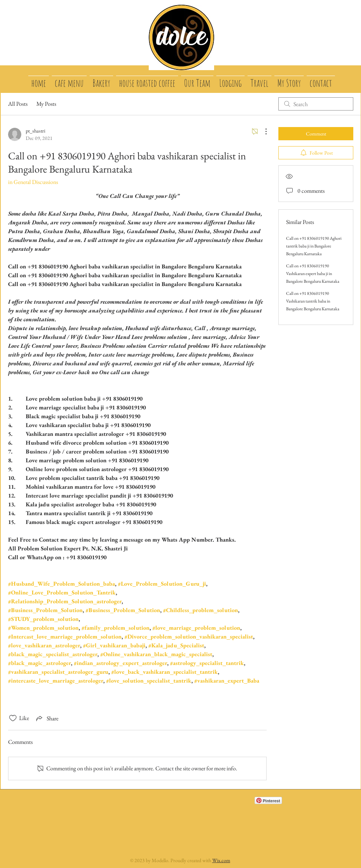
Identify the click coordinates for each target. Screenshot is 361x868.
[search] (316, 104)
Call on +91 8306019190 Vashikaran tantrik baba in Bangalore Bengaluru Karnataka (313, 301)
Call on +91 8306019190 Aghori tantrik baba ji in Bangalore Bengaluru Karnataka (314, 246)
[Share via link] (47, 718)
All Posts (18, 104)
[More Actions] (262, 131)
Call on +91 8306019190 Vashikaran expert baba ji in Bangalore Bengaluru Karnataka (313, 274)
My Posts (46, 104)
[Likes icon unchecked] (13, 718)
